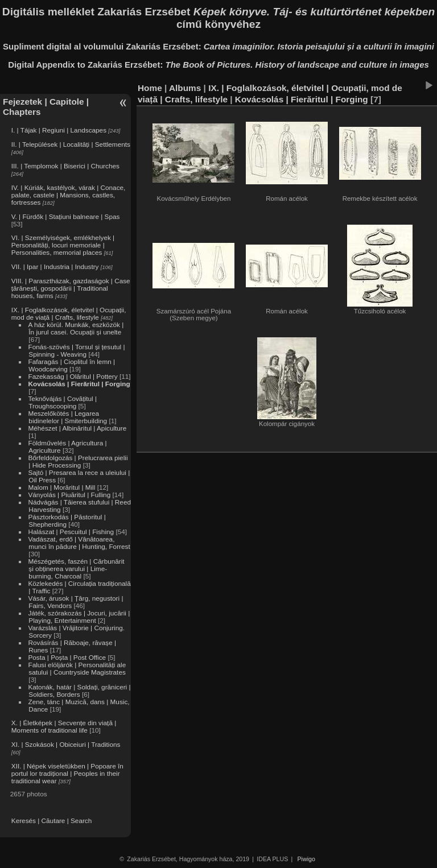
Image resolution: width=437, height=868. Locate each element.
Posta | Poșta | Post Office (67, 657)
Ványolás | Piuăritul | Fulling (69, 495)
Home (150, 88)
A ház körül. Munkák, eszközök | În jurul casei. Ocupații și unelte (76, 328)
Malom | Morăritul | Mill (61, 487)
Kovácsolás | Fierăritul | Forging (79, 384)
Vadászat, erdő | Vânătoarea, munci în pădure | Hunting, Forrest (79, 543)
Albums (185, 88)
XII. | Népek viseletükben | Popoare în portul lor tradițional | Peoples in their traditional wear (67, 773)
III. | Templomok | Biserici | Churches (65, 166)
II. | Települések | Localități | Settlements (71, 144)
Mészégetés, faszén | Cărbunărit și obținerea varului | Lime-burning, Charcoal (76, 569)
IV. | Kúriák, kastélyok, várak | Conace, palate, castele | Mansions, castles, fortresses (69, 195)
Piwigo (306, 859)
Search (81, 821)
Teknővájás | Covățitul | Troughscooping (62, 402)
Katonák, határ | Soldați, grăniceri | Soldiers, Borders (79, 691)
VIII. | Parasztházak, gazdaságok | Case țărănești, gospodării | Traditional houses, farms (71, 288)
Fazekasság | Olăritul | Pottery (73, 376)
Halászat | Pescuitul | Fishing (71, 532)
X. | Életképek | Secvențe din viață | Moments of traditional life (64, 726)
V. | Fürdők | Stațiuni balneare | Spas (66, 216)
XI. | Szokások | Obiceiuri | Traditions (66, 744)
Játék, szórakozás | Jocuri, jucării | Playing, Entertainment (79, 617)
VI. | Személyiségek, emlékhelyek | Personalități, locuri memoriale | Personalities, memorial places (63, 245)
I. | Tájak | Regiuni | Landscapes (59, 130)
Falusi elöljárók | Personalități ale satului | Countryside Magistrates (77, 668)
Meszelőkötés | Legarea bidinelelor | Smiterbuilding (67, 417)
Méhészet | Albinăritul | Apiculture (77, 428)
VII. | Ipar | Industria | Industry (55, 266)
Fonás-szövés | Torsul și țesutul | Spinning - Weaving (76, 350)
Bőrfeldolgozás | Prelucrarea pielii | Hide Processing (78, 461)
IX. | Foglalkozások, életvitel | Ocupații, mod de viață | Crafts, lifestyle (69, 313)
